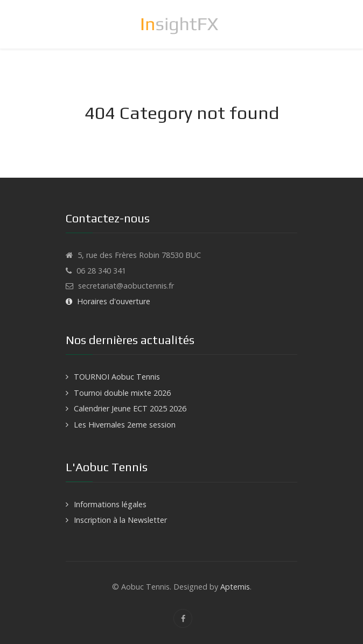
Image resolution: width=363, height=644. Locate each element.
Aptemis (235, 587)
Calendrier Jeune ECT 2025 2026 (130, 408)
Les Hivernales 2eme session (125, 425)
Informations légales (110, 504)
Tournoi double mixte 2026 (122, 393)
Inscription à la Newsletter (120, 520)
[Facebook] (183, 618)
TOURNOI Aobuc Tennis (117, 377)
